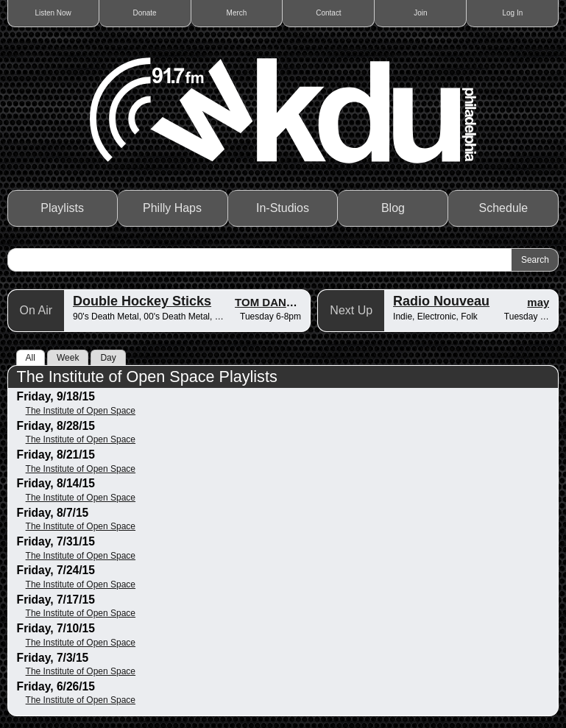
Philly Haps (172, 208)
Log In (512, 13)
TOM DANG (265, 302)
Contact (328, 13)
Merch (237, 13)
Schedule (504, 208)
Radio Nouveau (441, 301)
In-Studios (283, 208)
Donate (144, 13)
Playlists (62, 208)
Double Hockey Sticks (142, 301)
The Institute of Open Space (81, 411)
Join (420, 13)
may (538, 302)
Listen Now (53, 13)
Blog (393, 208)
